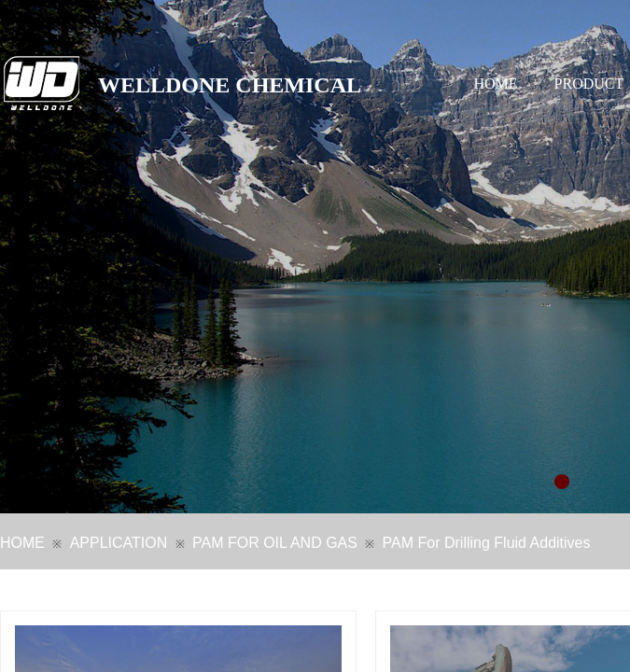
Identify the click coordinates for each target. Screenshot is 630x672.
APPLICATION (119, 543)
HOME (496, 84)
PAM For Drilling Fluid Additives (487, 543)
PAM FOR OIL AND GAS (275, 543)
